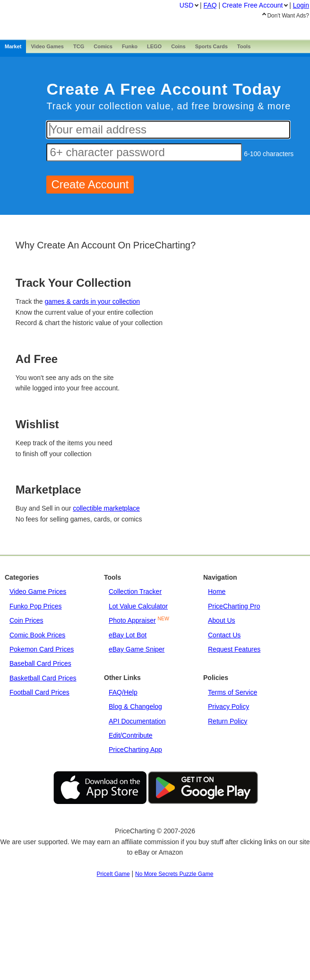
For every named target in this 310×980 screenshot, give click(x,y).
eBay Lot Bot (128, 635)
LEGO (154, 46)
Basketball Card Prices (43, 678)
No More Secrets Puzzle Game (174, 874)
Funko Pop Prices (36, 606)
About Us (222, 620)
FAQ (210, 5)
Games (47, 46)
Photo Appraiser (132, 620)
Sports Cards (211, 46)
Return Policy (228, 721)
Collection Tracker (135, 592)
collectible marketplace (106, 508)
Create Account (252, 5)
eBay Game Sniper (137, 649)
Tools (244, 46)
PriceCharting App (135, 750)
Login (301, 5)
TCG (79, 46)
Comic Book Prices (37, 635)
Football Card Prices (39, 692)
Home (217, 592)
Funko (130, 46)
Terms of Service (232, 692)
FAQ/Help (123, 692)
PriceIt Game (113, 874)
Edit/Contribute (131, 735)
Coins (178, 46)
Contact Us (224, 635)
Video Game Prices (38, 592)
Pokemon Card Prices (42, 649)
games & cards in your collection (93, 301)
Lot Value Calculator (138, 606)
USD (187, 5)
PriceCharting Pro (234, 606)
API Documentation (137, 721)
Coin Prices (26, 620)
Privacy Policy (228, 706)
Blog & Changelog (135, 706)
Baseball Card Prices (40, 663)
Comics (103, 46)
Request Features (234, 649)
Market (13, 46)
